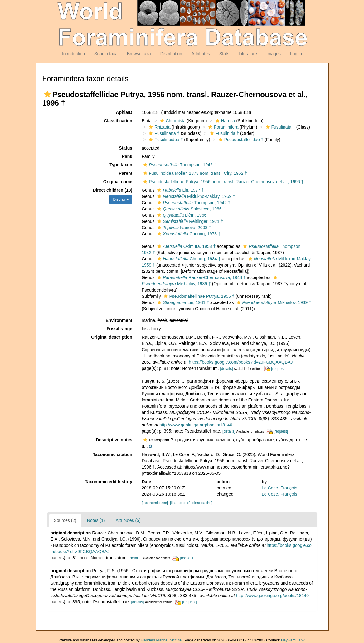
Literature (248, 54)
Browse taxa (139, 54)
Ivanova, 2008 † (183, 228)
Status (126, 148)
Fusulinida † (224, 133)
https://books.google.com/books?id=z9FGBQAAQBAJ (241, 362)
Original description (112, 337)
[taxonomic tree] (155, 503)
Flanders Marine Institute (161, 640)
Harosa (225, 121)
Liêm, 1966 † (183, 215)
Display (121, 199)
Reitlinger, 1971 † (189, 221)
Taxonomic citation (113, 454)
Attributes (201, 54)
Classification (118, 121)
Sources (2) (65, 520)
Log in (296, 54)
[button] (47, 94)
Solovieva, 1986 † (190, 209)
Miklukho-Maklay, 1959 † (195, 196)
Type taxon (121, 165)
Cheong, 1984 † (188, 259)
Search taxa (106, 54)
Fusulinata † (280, 127)
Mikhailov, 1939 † (273, 302)
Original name (118, 182)
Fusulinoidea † (165, 140)
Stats (224, 54)
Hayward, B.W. (293, 640)
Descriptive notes (114, 440)
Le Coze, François (279, 488)
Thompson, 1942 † (179, 165)
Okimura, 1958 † (186, 246)
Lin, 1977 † (180, 190)
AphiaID (124, 112)
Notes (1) (96, 520)
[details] (227, 369)
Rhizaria (159, 127)
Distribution (171, 54)
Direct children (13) (112, 190)
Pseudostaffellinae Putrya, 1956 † (198, 296)
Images (274, 54)
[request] (278, 369)
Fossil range (119, 329)
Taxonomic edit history (109, 482)
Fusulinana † (163, 133)
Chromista (172, 121)
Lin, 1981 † (182, 302)
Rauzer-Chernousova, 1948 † (201, 277)
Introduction (73, 54)
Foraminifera (223, 127)
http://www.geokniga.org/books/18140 (196, 425)
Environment (119, 320)
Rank (127, 156)
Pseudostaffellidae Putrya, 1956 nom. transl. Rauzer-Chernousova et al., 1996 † (223, 182)
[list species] (180, 503)
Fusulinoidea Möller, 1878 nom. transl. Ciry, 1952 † (194, 173)
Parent (126, 173)
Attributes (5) (128, 520)
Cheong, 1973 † (188, 234)
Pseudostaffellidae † (240, 140)
